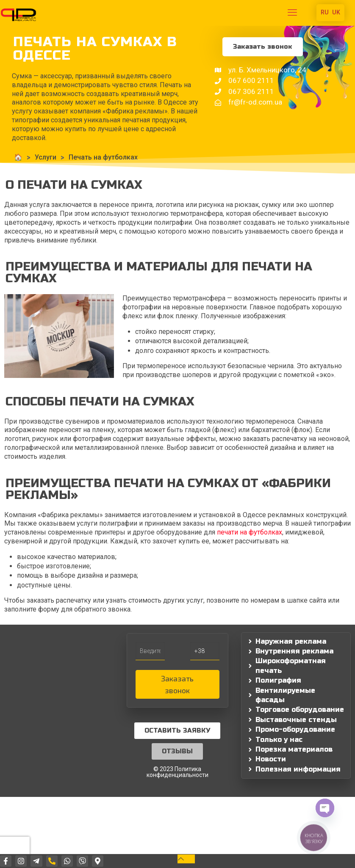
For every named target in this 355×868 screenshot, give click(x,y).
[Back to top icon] (186, 859)
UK (336, 12)
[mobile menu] (292, 13)
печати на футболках (250, 532)
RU (325, 12)
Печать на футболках (100, 157)
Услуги (43, 157)
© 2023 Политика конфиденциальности (177, 772)
